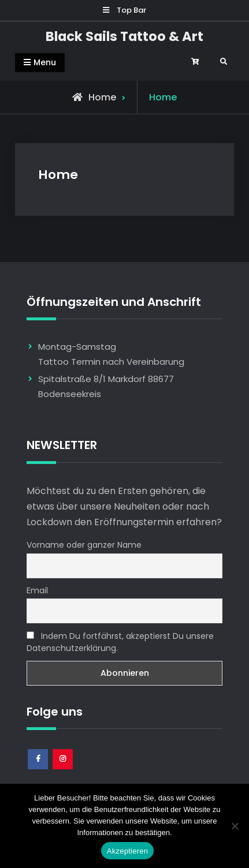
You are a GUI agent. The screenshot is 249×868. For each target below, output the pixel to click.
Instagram (63, 769)
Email (37, 590)
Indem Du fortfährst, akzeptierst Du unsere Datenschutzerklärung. (120, 642)
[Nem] (235, 826)
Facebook (38, 769)
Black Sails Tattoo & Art (125, 36)
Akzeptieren (127, 851)
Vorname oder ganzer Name (84, 545)
